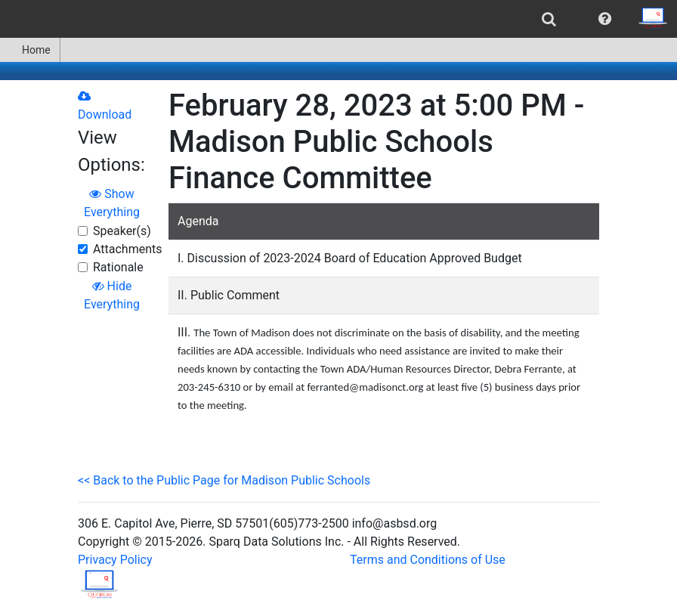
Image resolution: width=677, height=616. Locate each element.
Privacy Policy (115, 560)
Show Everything (112, 203)
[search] (549, 19)
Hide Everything (112, 295)
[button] (605, 19)
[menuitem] (549, 19)
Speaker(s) (122, 231)
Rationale (118, 267)
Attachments (128, 249)
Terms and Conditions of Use (428, 560)
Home (30, 50)
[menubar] (338, 19)
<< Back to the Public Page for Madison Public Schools (224, 480)
